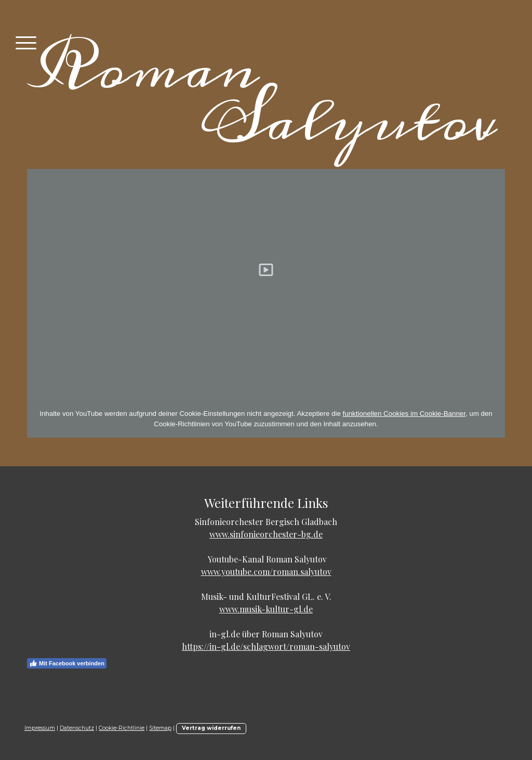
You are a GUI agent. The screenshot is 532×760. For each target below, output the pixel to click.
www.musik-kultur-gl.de (266, 609)
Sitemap (160, 728)
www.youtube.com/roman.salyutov (266, 572)
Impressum (40, 728)
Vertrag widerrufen (211, 728)
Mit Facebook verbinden (67, 663)
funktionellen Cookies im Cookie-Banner (404, 414)
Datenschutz (77, 728)
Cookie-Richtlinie (122, 728)
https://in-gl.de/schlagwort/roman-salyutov (266, 646)
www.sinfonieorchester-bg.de (266, 534)
